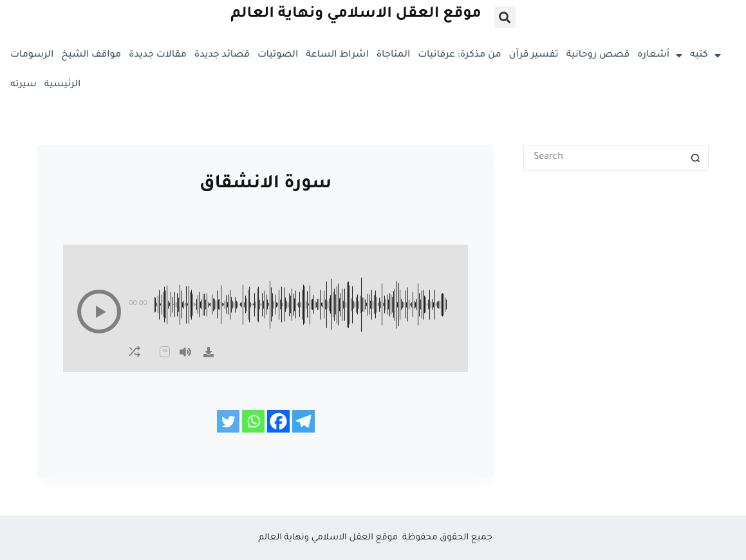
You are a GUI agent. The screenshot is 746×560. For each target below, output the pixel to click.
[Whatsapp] (253, 421)
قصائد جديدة (222, 55)
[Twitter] (228, 421)
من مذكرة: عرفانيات (459, 55)
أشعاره (660, 55)
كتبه (705, 55)
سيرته (23, 85)
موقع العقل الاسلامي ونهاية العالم (356, 14)
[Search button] (696, 158)
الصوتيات (278, 55)
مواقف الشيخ (91, 55)
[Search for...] (603, 158)
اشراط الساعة (337, 55)
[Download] (209, 352)
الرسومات (32, 55)
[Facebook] (278, 421)
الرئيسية (62, 85)
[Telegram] (303, 421)
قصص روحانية (598, 55)
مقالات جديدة (158, 55)
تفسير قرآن (534, 55)
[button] (505, 17)
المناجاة (393, 55)
